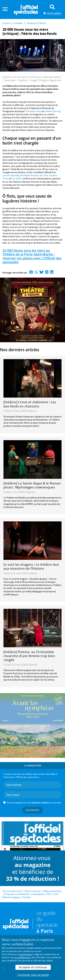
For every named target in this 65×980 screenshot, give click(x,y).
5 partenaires (25, 954)
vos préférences (22, 957)
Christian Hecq (34, 111)
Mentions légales (11, 897)
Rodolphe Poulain (29, 175)
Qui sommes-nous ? (13, 891)
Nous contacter (33, 891)
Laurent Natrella (11, 175)
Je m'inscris (33, 810)
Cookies (27, 897)
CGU (56, 894)
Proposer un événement (17, 894)
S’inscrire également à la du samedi (34, 803)
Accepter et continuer (33, 967)
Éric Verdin (17, 178)
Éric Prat (44, 175)
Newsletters (39, 894)
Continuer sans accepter (33, 975)
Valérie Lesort (52, 111)
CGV (49, 894)
